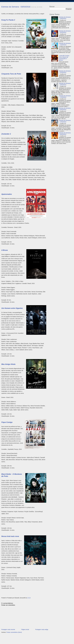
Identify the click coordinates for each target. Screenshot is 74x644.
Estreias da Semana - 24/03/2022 (65, 109)
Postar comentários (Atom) (14, 632)
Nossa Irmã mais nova (10, 536)
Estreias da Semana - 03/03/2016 (16, 7)
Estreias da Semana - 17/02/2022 (65, 121)
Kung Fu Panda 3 (8, 20)
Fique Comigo (7, 422)
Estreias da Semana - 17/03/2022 (65, 96)
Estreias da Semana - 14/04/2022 (65, 18)
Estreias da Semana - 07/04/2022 (65, 72)
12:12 (29, 598)
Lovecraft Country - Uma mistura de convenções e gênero (65, 58)
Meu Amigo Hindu (8, 364)
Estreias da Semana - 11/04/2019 (65, 44)
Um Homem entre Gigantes (12, 308)
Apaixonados (7, 194)
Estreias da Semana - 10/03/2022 (65, 84)
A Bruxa (5, 250)
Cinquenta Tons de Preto (11, 74)
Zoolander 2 (6, 134)
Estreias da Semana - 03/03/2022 (65, 134)
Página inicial (25, 629)
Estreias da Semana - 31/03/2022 (65, 32)
